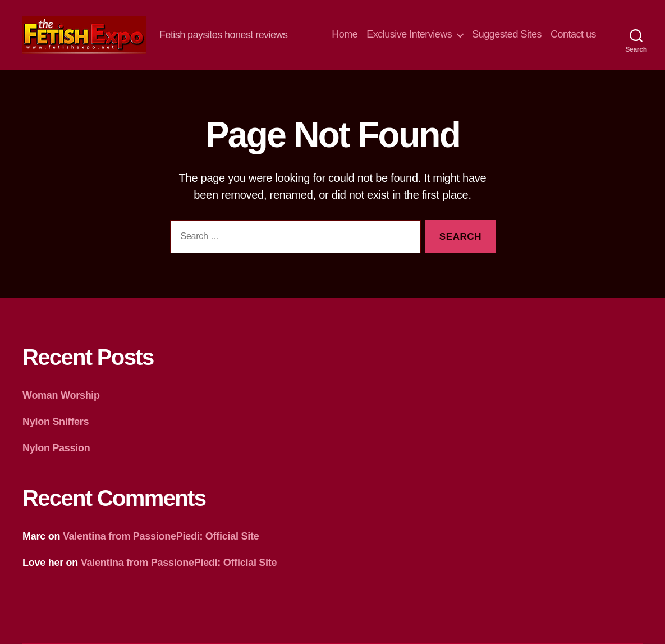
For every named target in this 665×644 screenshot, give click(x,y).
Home (345, 34)
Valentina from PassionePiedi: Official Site (161, 536)
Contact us (573, 34)
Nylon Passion (56, 448)
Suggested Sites (507, 34)
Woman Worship (61, 395)
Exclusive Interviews (409, 34)
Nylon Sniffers (56, 422)
